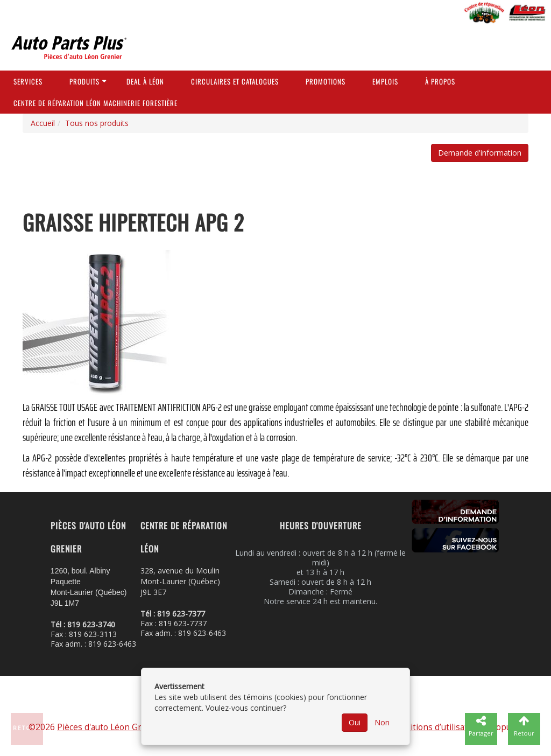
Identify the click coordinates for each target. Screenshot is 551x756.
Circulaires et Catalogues (235, 81)
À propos (440, 81)
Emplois (385, 81)
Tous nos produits (97, 123)
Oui (355, 722)
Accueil (43, 123)
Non (382, 722)
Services (28, 81)
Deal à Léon (145, 81)
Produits (84, 81)
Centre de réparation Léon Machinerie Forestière (96, 103)
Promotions (326, 81)
